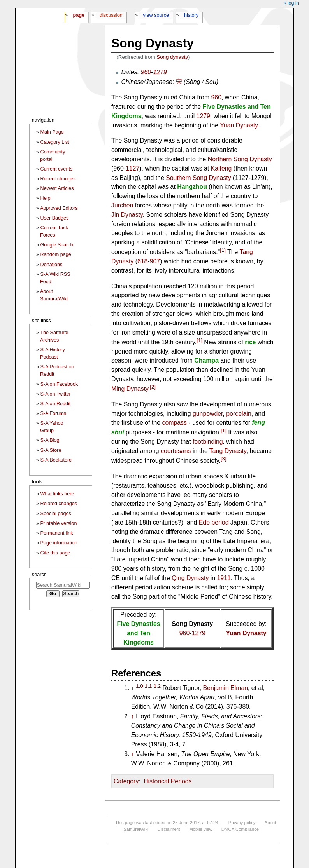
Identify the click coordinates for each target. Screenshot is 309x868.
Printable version (59, 523)
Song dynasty (172, 57)
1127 (133, 168)
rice (250, 342)
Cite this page (55, 553)
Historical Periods (168, 781)
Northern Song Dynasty (240, 159)
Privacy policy (242, 823)
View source (156, 15)
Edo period (214, 522)
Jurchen (122, 205)
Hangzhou (192, 187)
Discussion (111, 15)
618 (142, 261)
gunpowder (208, 414)
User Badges (55, 218)
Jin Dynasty (127, 215)
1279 (160, 72)
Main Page (52, 132)
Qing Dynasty (190, 578)
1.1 (148, 686)
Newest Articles (57, 188)
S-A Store (51, 450)
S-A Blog (50, 440)
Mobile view (201, 829)
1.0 (139, 686)
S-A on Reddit (56, 404)
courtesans (176, 451)
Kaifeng (221, 168)
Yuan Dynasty (239, 125)
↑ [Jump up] (133, 716)
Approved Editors (59, 208)
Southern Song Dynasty (198, 178)
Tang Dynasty (228, 451)
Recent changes (58, 179)
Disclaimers (169, 829)
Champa (206, 360)
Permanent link (57, 533)
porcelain (239, 414)
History (191, 15)
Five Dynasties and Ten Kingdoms (139, 633)
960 (146, 72)
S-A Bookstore (56, 460)
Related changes (59, 504)
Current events (57, 169)
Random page (56, 254)
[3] (224, 459)
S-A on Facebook (59, 384)
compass (174, 423)
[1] (223, 250)
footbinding (208, 442)
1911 (224, 578)
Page (78, 15)
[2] (153, 387)
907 (155, 261)
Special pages (56, 514)
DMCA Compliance (240, 829)
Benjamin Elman (226, 688)
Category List (55, 142)
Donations (52, 265)
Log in (293, 3)
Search (39, 574)
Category (126, 781)
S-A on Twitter (56, 394)
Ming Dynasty (130, 389)
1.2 (157, 686)
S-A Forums (53, 413)
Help (46, 198)
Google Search (57, 245)
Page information (59, 543)
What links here (57, 494)
